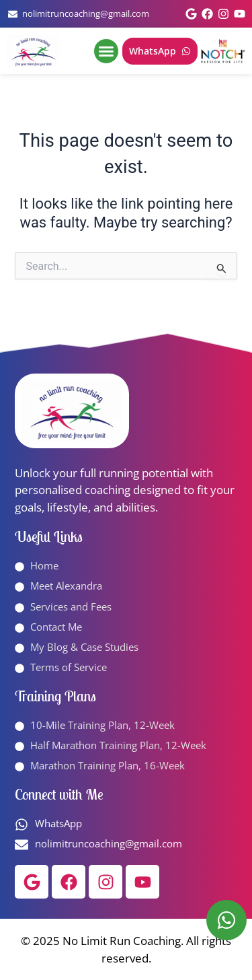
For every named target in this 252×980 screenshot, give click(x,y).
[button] (106, 51)
